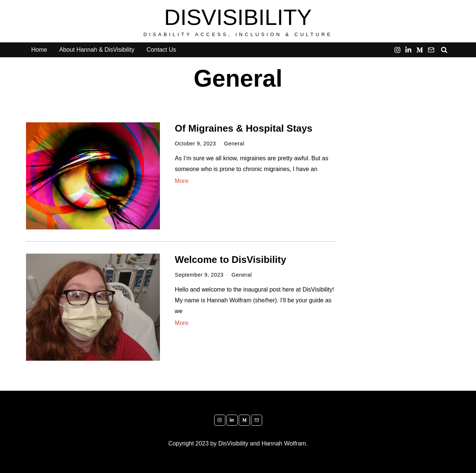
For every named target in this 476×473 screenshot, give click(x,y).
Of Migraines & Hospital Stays (244, 128)
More (181, 181)
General (234, 144)
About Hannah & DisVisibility (97, 50)
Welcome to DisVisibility (231, 260)
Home (39, 50)
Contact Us (161, 50)
